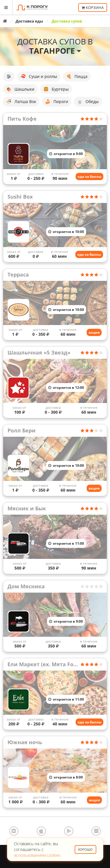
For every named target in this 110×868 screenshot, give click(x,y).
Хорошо (85, 849)
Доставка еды (29, 21)
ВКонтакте (14, 831)
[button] (9, 76)
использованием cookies (37, 855)
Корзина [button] (93, 8)
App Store (41, 831)
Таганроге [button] (55, 51)
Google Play (69, 831)
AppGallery (96, 831)
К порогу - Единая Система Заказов (32, 8)
